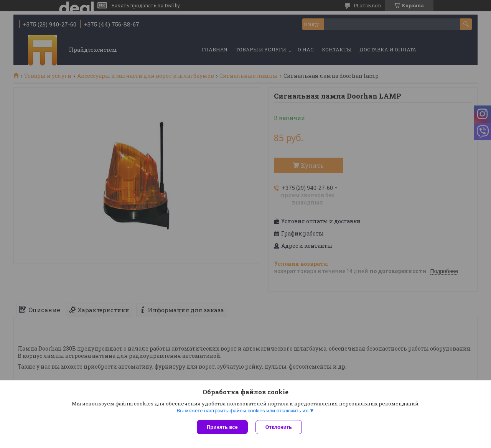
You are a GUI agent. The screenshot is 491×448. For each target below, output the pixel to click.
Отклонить (279, 427)
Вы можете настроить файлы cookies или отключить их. (243, 411)
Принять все (222, 427)
